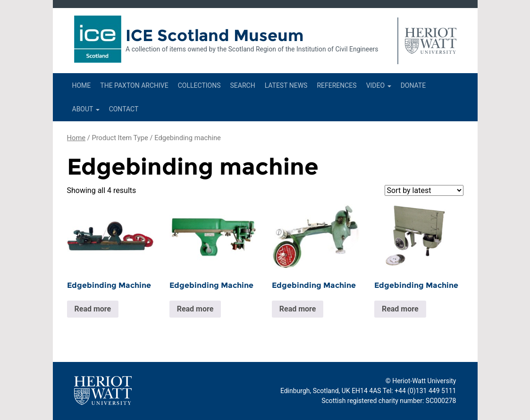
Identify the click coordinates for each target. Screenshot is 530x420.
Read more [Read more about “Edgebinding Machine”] (93, 309)
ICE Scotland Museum (215, 35)
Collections (199, 85)
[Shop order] (424, 190)
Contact (124, 109)
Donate (413, 85)
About (86, 109)
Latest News (286, 85)
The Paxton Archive (134, 85)
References (337, 85)
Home (82, 85)
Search (242, 85)
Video (379, 85)
